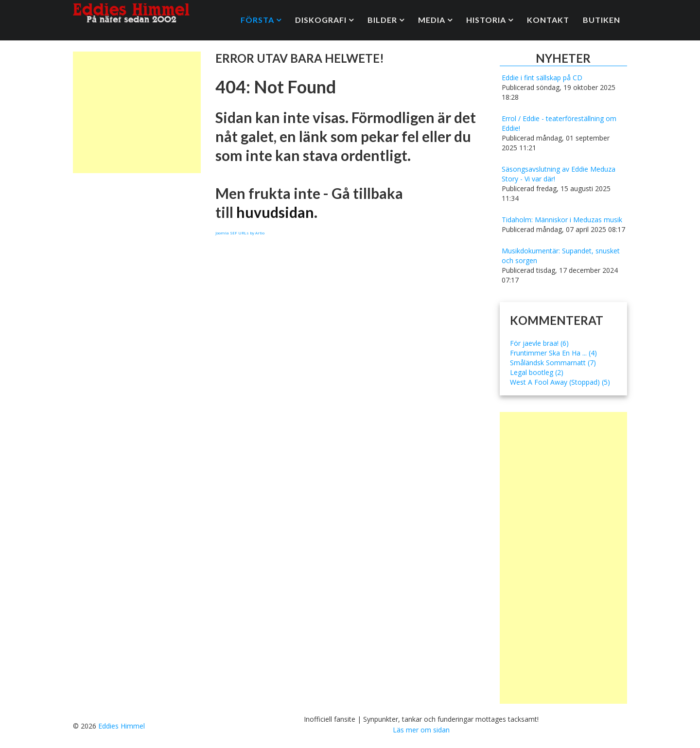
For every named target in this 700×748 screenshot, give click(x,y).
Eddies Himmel (122, 726)
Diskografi (321, 20)
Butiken (602, 20)
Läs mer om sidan (421, 730)
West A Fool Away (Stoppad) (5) (560, 382)
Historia (486, 20)
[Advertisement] (137, 112)
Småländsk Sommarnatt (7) (553, 363)
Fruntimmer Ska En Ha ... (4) (553, 353)
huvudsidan (275, 212)
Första (257, 20)
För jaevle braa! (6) (539, 343)
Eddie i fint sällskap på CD (542, 78)
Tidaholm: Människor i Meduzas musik (562, 220)
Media (432, 20)
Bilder (382, 20)
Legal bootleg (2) (537, 372)
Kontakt (548, 20)
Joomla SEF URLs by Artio (240, 233)
